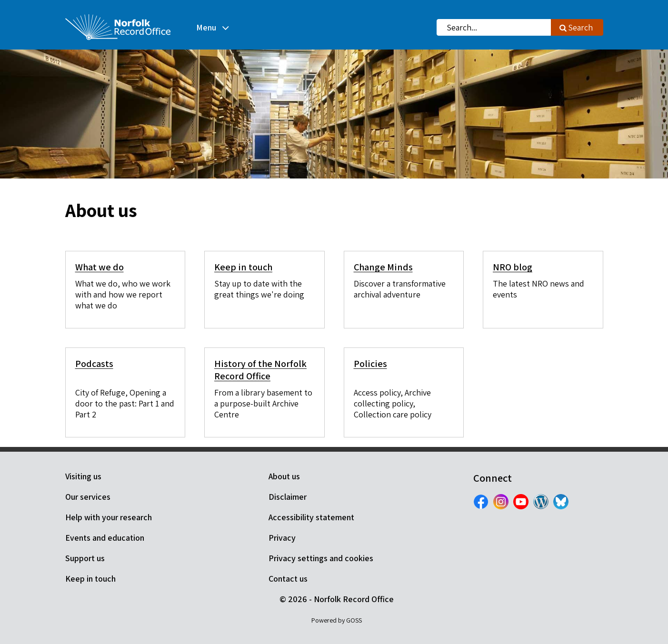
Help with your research (109, 517)
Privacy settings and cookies (321, 558)
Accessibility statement (311, 517)
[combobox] (494, 27)
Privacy (282, 538)
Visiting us (83, 476)
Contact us (288, 579)
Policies (370, 364)
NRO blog (513, 267)
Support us (85, 558)
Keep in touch (243, 267)
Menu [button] (206, 27)
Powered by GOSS (337, 620)
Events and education (105, 538)
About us (284, 476)
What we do (100, 267)
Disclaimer (288, 497)
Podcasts (94, 364)
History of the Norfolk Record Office (260, 370)
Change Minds (383, 267)
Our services (88, 497)
